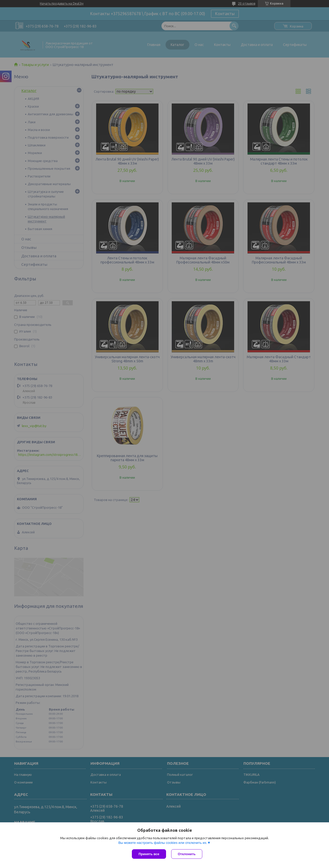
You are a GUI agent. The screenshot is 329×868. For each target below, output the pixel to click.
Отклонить (187, 854)
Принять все (149, 854)
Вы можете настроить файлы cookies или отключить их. (163, 843)
